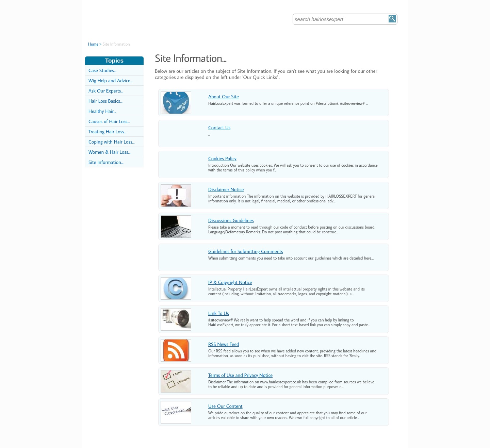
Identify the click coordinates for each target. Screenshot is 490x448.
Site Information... (106, 162)
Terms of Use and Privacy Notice (240, 375)
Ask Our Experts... (106, 91)
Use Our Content (225, 406)
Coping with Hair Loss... (112, 142)
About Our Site (224, 96)
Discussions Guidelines (231, 220)
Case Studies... (102, 70)
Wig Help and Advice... (111, 80)
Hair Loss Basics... (105, 101)
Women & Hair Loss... (110, 152)
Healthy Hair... (102, 111)
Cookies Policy (222, 158)
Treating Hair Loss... (108, 131)
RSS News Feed (224, 344)
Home (93, 44)
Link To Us (218, 313)
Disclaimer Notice (226, 189)
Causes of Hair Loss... (109, 121)
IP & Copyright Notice (230, 282)
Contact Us (219, 127)
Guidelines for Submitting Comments (246, 251)
